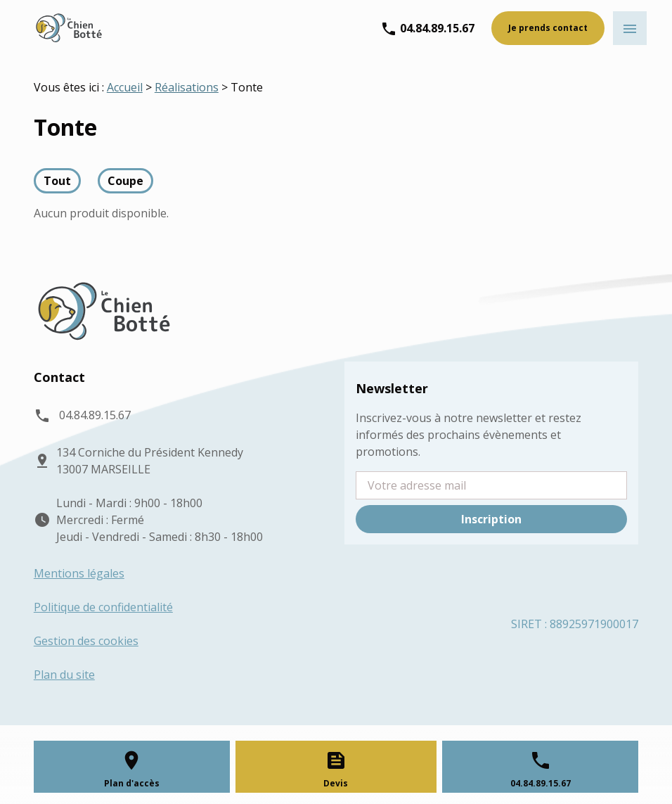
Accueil (125, 87)
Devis (336, 783)
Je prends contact (548, 28)
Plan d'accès (132, 783)
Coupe (125, 181)
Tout (57, 181)
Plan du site (64, 675)
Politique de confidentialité (103, 607)
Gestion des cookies (86, 641)
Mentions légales (79, 573)
